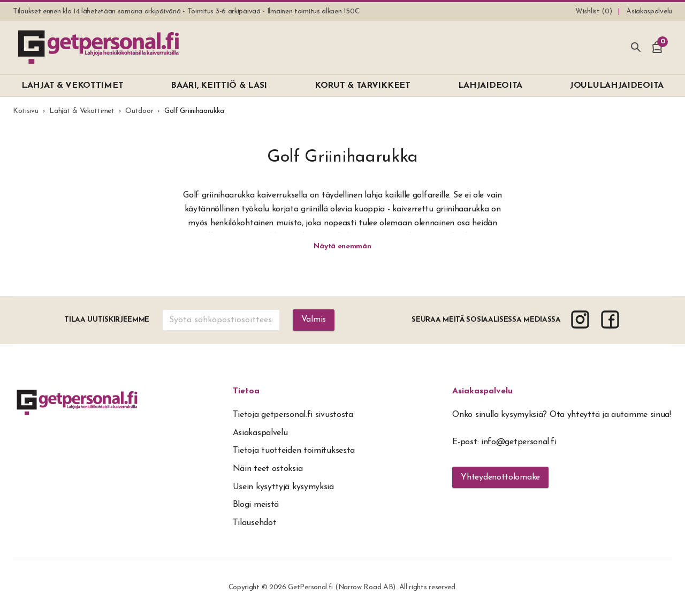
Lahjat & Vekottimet (82, 111)
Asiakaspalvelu (482, 392)
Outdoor (139, 111)
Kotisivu (26, 111)
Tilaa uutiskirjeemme (107, 321)
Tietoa (246, 392)
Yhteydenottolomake (500, 478)
